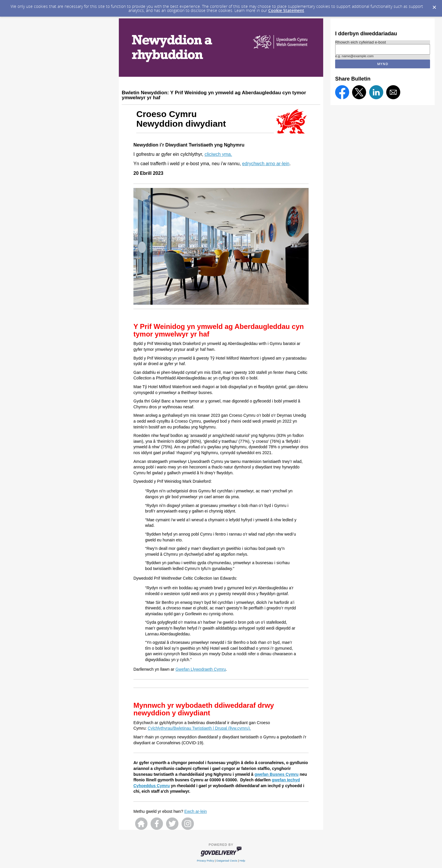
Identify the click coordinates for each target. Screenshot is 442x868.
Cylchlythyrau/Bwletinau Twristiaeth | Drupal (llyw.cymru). (199, 728)
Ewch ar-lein (195, 811)
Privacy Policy (205, 861)
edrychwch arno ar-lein (266, 164)
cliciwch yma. (218, 154)
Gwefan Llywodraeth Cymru (201, 669)
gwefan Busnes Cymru (277, 774)
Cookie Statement (286, 10)
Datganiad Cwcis (227, 861)
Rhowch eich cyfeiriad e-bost (361, 42)
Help (242, 861)
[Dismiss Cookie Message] (434, 8)
